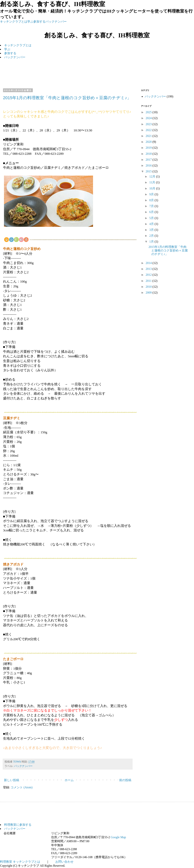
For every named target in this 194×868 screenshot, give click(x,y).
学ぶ (30, 22)
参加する (39, 22)
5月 (152, 218)
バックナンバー (56, 22)
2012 (149, 275)
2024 (149, 118)
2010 (149, 287)
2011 (149, 281)
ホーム (69, 780)
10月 (153, 188)
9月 (152, 194)
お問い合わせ (64, 862)
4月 (152, 224)
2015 (149, 171)
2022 (149, 130)
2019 (149, 148)
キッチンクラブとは (14, 22)
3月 (152, 230)
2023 (149, 124)
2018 (149, 154)
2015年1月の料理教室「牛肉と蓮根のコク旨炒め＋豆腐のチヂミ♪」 (67, 98)
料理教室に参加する (18, 825)
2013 (149, 269)
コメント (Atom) (22, 787)
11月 (153, 182)
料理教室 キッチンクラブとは (20, 862)
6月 (152, 212)
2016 (149, 165)
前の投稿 (125, 780)
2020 (149, 142)
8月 (152, 200)
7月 (152, 206)
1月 (152, 242)
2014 (149, 263)
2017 (149, 160)
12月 (153, 176)
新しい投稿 (12, 780)
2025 (149, 112)
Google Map (118, 837)
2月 (152, 236)
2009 (149, 293)
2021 (149, 136)
